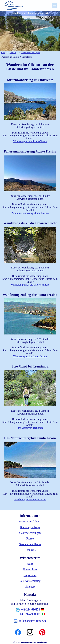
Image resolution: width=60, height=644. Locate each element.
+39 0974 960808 (30, 614)
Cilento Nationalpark (30, 52)
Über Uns (30, 550)
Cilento (13, 52)
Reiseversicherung (30, 581)
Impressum (30, 575)
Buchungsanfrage (30, 527)
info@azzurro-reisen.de (33, 621)
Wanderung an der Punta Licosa (30, 499)
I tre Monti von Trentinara (30, 428)
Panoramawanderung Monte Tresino (30, 213)
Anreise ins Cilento (30, 521)
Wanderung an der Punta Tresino (30, 356)
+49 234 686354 (31, 610)
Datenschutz (30, 569)
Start (3, 52)
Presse (30, 539)
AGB (30, 564)
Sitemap (30, 587)
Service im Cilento (30, 544)
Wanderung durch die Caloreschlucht (30, 285)
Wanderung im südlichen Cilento (30, 141)
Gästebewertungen (30, 533)
